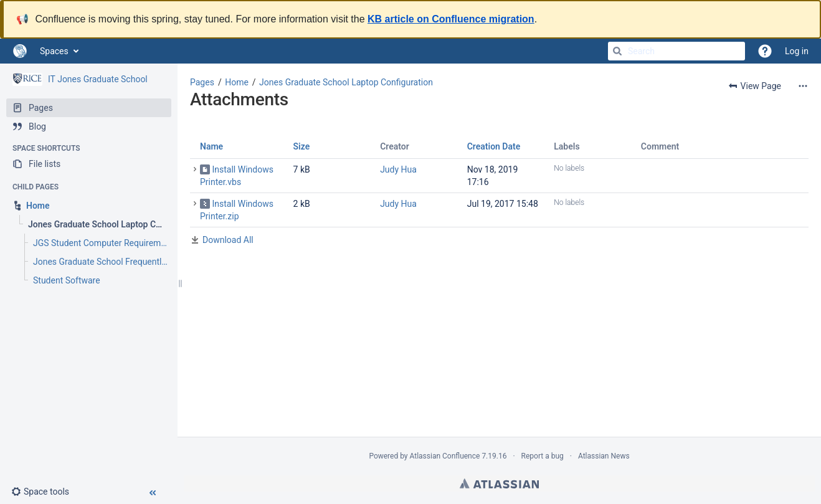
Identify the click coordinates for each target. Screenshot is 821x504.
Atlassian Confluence (445, 456)
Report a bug (543, 456)
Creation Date (494, 146)
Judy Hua (398, 169)
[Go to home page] (20, 51)
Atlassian (499, 483)
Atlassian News (604, 456)
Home (237, 82)
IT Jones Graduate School (98, 79)
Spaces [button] (54, 51)
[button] (45, 492)
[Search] (617, 51)
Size (302, 146)
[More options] (803, 86)
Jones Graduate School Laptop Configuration (346, 82)
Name (211, 146)
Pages (202, 82)
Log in (797, 51)
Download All (228, 240)
